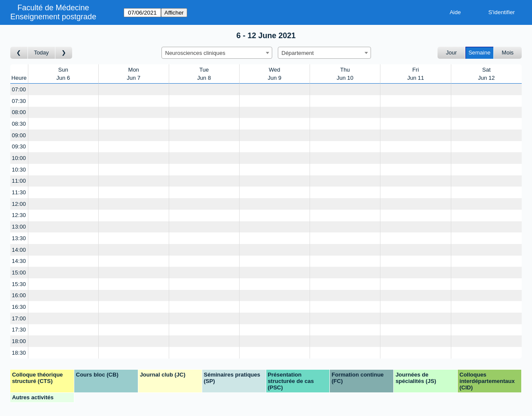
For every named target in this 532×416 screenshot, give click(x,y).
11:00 (19, 181)
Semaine (479, 53)
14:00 (19, 250)
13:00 (19, 227)
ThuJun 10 (345, 74)
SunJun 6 (63, 74)
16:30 (19, 307)
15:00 (19, 273)
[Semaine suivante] (64, 53)
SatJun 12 (486, 74)
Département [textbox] (298, 53)
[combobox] (217, 53)
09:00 (19, 135)
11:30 (19, 192)
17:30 (19, 330)
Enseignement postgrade (53, 17)
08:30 (19, 124)
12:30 (19, 215)
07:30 (19, 101)
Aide (455, 12)
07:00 (19, 89)
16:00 (19, 295)
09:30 (19, 146)
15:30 (19, 284)
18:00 (19, 341)
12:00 (19, 204)
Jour (451, 53)
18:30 (19, 353)
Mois (508, 53)
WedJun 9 (274, 74)
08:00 (19, 112)
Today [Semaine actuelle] (41, 53)
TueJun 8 (204, 74)
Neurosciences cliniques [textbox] (195, 53)
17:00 (19, 318)
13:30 (19, 238)
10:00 (19, 158)
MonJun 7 (134, 74)
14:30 (19, 261)
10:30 (19, 170)
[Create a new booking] (63, 89)
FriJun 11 (415, 74)
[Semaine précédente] (19, 53)
